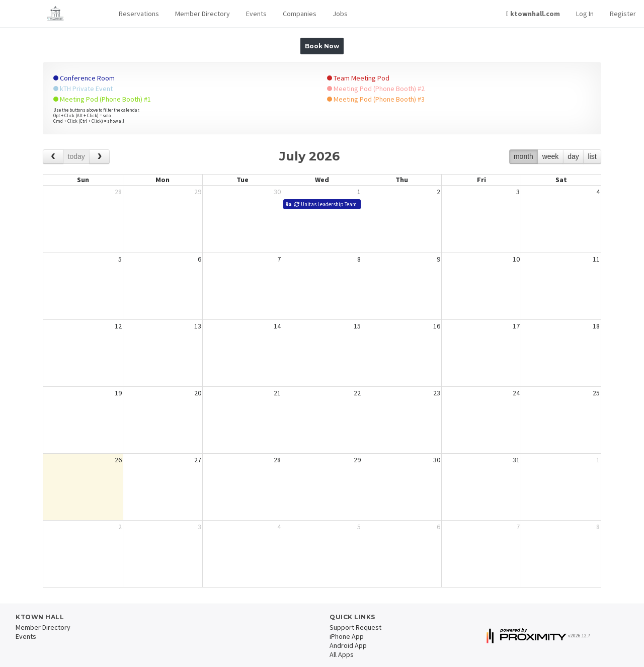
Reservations (139, 14)
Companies (300, 14)
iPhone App (347, 636)
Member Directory (203, 14)
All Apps (342, 654)
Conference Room (84, 78)
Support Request (355, 627)
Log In (585, 14)
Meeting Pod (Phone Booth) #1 (102, 99)
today (76, 156)
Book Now (322, 46)
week (551, 156)
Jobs (340, 14)
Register (623, 14)
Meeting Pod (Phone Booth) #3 (376, 99)
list (592, 156)
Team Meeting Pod (358, 78)
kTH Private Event (83, 89)
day (573, 156)
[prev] (53, 157)
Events (256, 14)
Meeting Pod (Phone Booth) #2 (376, 89)
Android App (348, 645)
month (524, 156)
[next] (99, 157)
